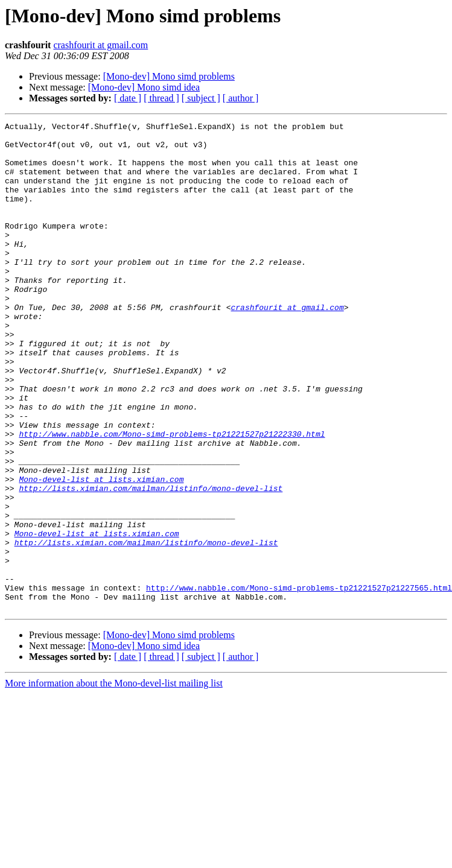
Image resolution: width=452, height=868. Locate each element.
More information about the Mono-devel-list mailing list (114, 781)
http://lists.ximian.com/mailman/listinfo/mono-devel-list (151, 562)
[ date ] (128, 98)
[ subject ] (201, 98)
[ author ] (241, 98)
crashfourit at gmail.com (100, 45)
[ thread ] (161, 98)
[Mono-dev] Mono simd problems (169, 76)
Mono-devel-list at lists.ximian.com (101, 551)
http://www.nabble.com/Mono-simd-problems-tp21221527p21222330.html (172, 497)
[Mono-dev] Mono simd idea (144, 87)
